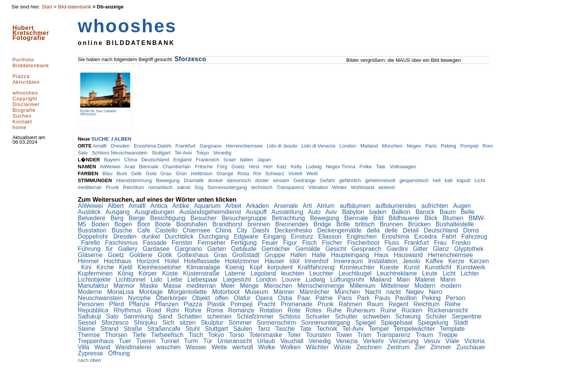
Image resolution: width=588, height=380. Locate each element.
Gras (221, 255)
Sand (166, 316)
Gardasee (157, 249)
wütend (387, 187)
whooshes (25, 93)
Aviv (332, 212)
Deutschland (156, 160)
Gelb (137, 173)
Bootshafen (193, 224)
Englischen (362, 236)
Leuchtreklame (398, 273)
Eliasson (331, 236)
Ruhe (335, 310)
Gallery (128, 249)
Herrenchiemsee (245, 146)
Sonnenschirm (277, 323)
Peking (449, 146)
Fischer (333, 243)
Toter (295, 335)
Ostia (286, 298)
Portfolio (23, 60)
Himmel (89, 261)
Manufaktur (94, 286)
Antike (182, 206)
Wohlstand (363, 187)
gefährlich (351, 180)
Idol (295, 261)
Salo (83, 153)
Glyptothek (470, 249)
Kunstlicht (439, 267)
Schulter (347, 316)
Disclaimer (26, 104)
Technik (328, 329)
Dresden (121, 146)
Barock (426, 212)
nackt (395, 292)
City (243, 230)
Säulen (243, 329)
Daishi (262, 230)
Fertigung (245, 243)
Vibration (319, 187)
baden (379, 212)
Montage (152, 292)
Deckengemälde (340, 230)
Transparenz (291, 187)
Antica (160, 206)
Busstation (93, 230)
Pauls (383, 298)
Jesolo (412, 261)
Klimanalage (204, 267)
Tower (345, 335)
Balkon (402, 212)
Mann (449, 280)
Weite (220, 347)
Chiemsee (197, 230)
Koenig (236, 267)
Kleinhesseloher (160, 267)
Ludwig (314, 167)
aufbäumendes (397, 206)
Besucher (204, 218)
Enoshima (396, 236)
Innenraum (349, 261)
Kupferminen (96, 273)
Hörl (269, 167)
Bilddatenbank (31, 66)
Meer (229, 286)
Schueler (319, 316)
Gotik (166, 255)
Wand (103, 347)
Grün (182, 173)
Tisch (197, 335)
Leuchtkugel (356, 273)
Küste (171, 273)
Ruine (389, 310)
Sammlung (139, 316)
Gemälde (309, 249)
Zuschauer (472, 347)
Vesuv (433, 341)
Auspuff (257, 212)
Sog (200, 187)
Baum (449, 212)
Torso (237, 335)
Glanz (442, 249)
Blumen (454, 218)
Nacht (374, 292)
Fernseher (213, 243)
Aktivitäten (26, 82)
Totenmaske (267, 335)
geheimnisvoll (381, 180)
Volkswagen (403, 167)
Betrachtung (289, 218)
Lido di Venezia (319, 146)
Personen (92, 304)
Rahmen (351, 304)
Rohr (174, 310)
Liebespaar (204, 280)
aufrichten (436, 206)
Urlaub (267, 341)
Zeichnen (370, 347)
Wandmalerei (134, 347)
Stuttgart (162, 153)
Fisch (311, 243)
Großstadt (247, 255)
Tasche (286, 329)
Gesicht (337, 249)
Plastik (217, 304)
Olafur (243, 298)
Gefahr (328, 180)
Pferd (117, 304)
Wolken (292, 347)
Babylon (354, 212)
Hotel (172, 261)
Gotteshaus (194, 255)
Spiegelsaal (397, 323)
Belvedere (92, 218)
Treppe (449, 335)
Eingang (275, 236)
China (131, 160)
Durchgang (214, 236)
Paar (305, 298)
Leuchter (322, 273)
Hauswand (409, 255)
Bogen (124, 224)
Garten (218, 249)
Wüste (343, 347)
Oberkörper (172, 298)
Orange (226, 173)
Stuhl (194, 329)
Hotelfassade (203, 261)
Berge (138, 218)
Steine (87, 329)
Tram (365, 335)
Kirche (106, 267)
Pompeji (470, 146)
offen (223, 298)
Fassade (156, 243)
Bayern (113, 160)
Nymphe (140, 298)
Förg (223, 167)
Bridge (323, 224)
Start (47, 7)
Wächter (318, 347)
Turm (192, 341)
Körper (149, 273)
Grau (167, 173)
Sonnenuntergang (228, 187)
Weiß (313, 173)
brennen (260, 224)
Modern (426, 286)
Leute (431, 273)
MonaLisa (121, 292)
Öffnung (120, 353)
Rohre (194, 310)
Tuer (126, 341)
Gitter (421, 249)
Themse (89, 335)
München (393, 146)
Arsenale (287, 206)
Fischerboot (364, 243)
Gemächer (277, 249)
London (349, 146)
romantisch (161, 187)
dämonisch (240, 180)
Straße (134, 329)
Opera (265, 298)
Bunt (123, 173)
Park (364, 298)
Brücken (420, 224)
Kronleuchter (358, 267)
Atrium (327, 206)
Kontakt (22, 122)
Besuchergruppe (245, 218)
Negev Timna (341, 167)
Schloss (290, 316)
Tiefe (140, 335)
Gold (152, 173)
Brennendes (293, 224)
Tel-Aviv (184, 153)
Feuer (271, 243)
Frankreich (208, 160)
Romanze (242, 310)
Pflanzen (168, 304)
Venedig (223, 153)
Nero (436, 292)
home (19, 127)
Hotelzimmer (243, 261)
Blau (108, 173)
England (183, 160)
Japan (265, 160)
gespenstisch (415, 180)
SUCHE (100, 139)
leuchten (294, 273)
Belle (469, 212)
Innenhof (317, 261)
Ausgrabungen (155, 212)
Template (453, 329)
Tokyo (203, 153)
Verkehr (374, 341)
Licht (480, 180)
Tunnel (171, 341)
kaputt (464, 180)
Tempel (379, 329)
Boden (101, 224)
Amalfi (100, 146)
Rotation (272, 310)
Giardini (398, 249)
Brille (344, 224)
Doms (472, 230)
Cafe (144, 230)
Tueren (147, 341)
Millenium (363, 286)
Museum (257, 292)
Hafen (299, 255)
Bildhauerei (405, 218)
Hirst (255, 167)
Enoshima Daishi (153, 146)
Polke (366, 167)
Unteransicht (235, 341)
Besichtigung (169, 218)
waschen (169, 347)
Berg (118, 218)
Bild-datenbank (75, 7)
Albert (116, 206)
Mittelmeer (396, 286)
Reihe (454, 304)
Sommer (241, 323)
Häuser (275, 261)
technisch (263, 187)
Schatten (190, 316)
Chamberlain (177, 167)
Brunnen (392, 224)
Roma (216, 310)
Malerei (426, 280)
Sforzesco (116, 323)
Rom (488, 146)
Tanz (265, 329)
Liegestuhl (238, 280)
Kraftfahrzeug (317, 267)
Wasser (197, 347)
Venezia (348, 341)
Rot (258, 173)
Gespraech (367, 249)
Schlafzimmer (256, 316)
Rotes (315, 310)
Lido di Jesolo (283, 146)
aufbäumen (356, 206)
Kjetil (127, 267)
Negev (415, 146)
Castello (167, 230)
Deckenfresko (294, 230)
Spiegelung (434, 323)
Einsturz (303, 236)
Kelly (297, 167)
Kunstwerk (472, 267)
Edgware (247, 236)
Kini (87, 267)
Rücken (413, 310)
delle (392, 230)
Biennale (149, 167)
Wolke (267, 347)
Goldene (142, 255)
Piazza (21, 76)
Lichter (471, 273)
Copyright (25, 99)
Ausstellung (288, 212)
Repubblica (94, 310)
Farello (91, 243)
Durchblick (180, 236)
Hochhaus (118, 261)
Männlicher (316, 292)
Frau (441, 243)
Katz (282, 167)
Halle (320, 255)
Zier (421, 347)
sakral (184, 187)
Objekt (202, 298)
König (127, 273)
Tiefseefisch (168, 335)
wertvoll (244, 347)
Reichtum (134, 187)
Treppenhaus (96, 341)
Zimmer (442, 347)
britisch (366, 224)
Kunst (413, 267)
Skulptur (213, 323)
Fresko (462, 243)
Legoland (264, 273)
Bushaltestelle (456, 224)
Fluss (393, 243)
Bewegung (168, 180)
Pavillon (407, 298)
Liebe (176, 280)
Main (404, 280)
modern (452, 286)
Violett (296, 173)
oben (95, 360)
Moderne (91, 292)
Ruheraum (362, 310)
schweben (377, 316)
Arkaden (258, 206)
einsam (282, 180)
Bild (379, 218)
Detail (412, 230)
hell (437, 180)
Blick (432, 218)
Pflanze (140, 304)
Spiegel (366, 323)
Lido (157, 280)
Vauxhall (293, 341)
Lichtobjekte (95, 280)
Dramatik (195, 180)
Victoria (475, 341)
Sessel (88, 323)
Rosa (244, 173)
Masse (173, 286)
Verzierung (405, 341)
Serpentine (467, 316)
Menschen (279, 286)
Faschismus (123, 243)
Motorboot (227, 292)
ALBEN (123, 139)
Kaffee (435, 261)
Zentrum (399, 347)
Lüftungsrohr (348, 280)
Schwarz (275, 173)
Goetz (239, 167)
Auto (315, 212)
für (110, 249)
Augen (463, 206)
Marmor (125, 286)
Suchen (22, 116)
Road (155, 310)
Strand (110, 329)
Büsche (123, 230)
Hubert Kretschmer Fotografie (31, 33)
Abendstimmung (134, 180)
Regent (399, 304)
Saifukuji (90, 316)
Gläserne (91, 255)
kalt (449, 180)
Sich (169, 323)
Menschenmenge (322, 286)
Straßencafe (165, 329)
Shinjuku (146, 323)
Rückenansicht (448, 310)
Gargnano (211, 146)
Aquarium (208, 206)
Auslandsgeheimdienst (211, 212)
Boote (164, 224)
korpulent (281, 267)
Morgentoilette (188, 292)
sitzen (188, 323)
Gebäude (245, 249)
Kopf (257, 267)
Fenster (183, 243)
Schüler (437, 316)
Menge (250, 286)
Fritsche (205, 167)
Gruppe (276, 255)
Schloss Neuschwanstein (120, 153)
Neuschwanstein (101, 298)
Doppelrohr (94, 236)
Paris (431, 146)
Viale (453, 341)
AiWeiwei (111, 167)
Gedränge (305, 180)
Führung (90, 249)
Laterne (236, 273)
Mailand (370, 146)
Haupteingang (351, 255)
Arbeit (234, 206)
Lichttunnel (131, 280)
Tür (209, 341)
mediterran (90, 187)
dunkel (216, 180)
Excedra (426, 236)
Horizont (149, 261)
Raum (376, 304)
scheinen (220, 316)
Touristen (319, 335)
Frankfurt (186, 146)
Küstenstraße (202, 273)
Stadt (462, 323)
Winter (340, 187)
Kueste (390, 267)
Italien (247, 160)
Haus (382, 255)
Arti (308, 206)
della (374, 230)
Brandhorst (228, 224)
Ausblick (90, 212)
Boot (144, 224)
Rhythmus (128, 310)
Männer (285, 292)
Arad (130, 167)
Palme (325, 298)
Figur (291, 243)
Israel (230, 160)
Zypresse (91, 353)
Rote (295, 310)
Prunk (113, 187)
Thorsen (117, 335)
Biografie (24, 110)
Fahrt (450, 236)
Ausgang (119, 212)
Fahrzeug (474, 236)
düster (263, 180)
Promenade (297, 304)
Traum (425, 335)
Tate (381, 167)
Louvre (292, 280)
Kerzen (479, 261)
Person (456, 298)
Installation (383, 261)
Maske (150, 286)
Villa (84, 347)
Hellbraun (202, 173)
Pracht (267, 304)
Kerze (457, 261)
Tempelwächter (415, 329)
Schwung (409, 316)
